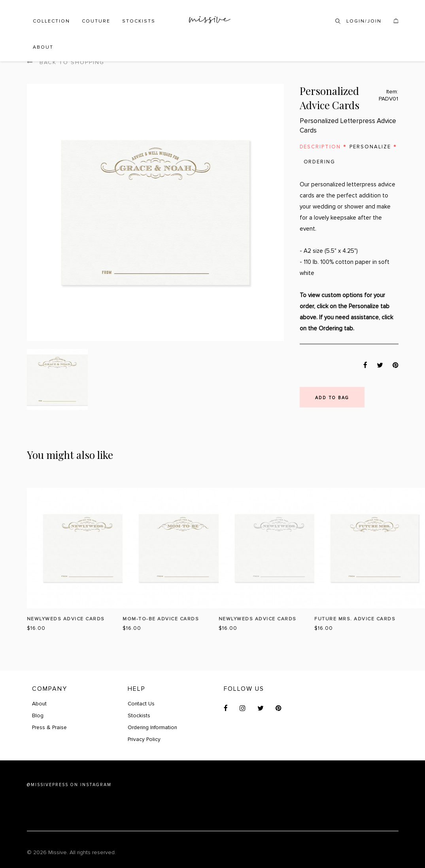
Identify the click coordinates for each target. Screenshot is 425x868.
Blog (38, 715)
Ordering (320, 162)
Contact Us (142, 704)
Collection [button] (51, 21)
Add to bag (332, 398)
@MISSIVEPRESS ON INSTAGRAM (69, 785)
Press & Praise (50, 727)
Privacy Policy (144, 739)
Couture (96, 21)
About (43, 47)
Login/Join (364, 21)
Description (320, 147)
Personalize (371, 147)
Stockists (139, 21)
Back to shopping (66, 62)
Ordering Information (153, 727)
